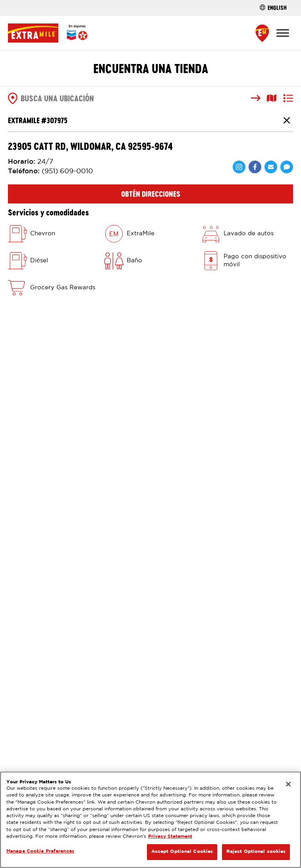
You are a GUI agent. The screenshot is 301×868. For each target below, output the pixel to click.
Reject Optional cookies (256, 852)
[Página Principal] (48, 33)
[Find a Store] (262, 33)
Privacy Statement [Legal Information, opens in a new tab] (170, 837)
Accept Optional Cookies (182, 852)
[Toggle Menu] (283, 33)
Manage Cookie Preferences (40, 851)
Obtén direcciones (151, 194)
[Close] (288, 784)
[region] (150, 820)
